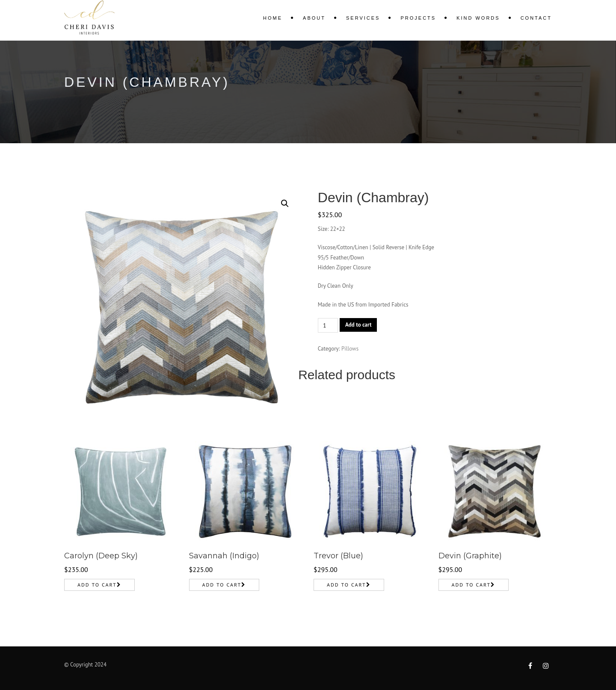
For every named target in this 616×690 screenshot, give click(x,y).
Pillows (350, 349)
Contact (536, 18)
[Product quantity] (328, 325)
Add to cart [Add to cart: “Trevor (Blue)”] (346, 585)
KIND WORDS (478, 18)
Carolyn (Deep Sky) (101, 556)
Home (273, 18)
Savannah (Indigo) (224, 556)
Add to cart (358, 325)
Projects (418, 18)
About (314, 18)
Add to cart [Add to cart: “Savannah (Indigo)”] (222, 585)
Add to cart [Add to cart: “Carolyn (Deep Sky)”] (97, 585)
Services (363, 18)
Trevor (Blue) (338, 556)
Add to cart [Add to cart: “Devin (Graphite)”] (471, 585)
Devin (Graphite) (470, 556)
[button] (285, 203)
